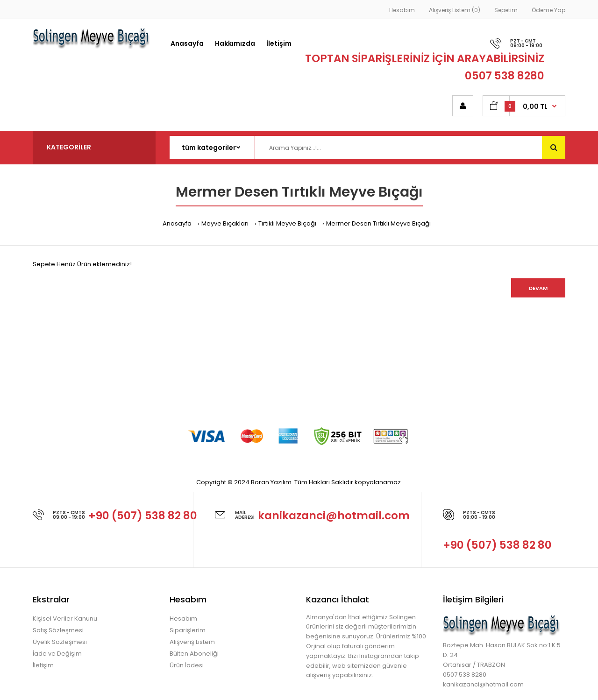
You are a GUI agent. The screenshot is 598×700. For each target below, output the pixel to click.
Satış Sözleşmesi (58, 630)
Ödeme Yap (548, 10)
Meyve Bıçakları (225, 223)
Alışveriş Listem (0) (455, 10)
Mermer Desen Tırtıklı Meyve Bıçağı (378, 223)
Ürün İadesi (187, 665)
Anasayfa (177, 223)
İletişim (43, 665)
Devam (538, 288)
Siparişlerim (188, 630)
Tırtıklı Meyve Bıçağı (287, 223)
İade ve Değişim (57, 654)
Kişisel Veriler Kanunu (65, 619)
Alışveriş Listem (192, 642)
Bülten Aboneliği (194, 654)
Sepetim (506, 10)
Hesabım (402, 10)
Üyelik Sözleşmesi (60, 642)
